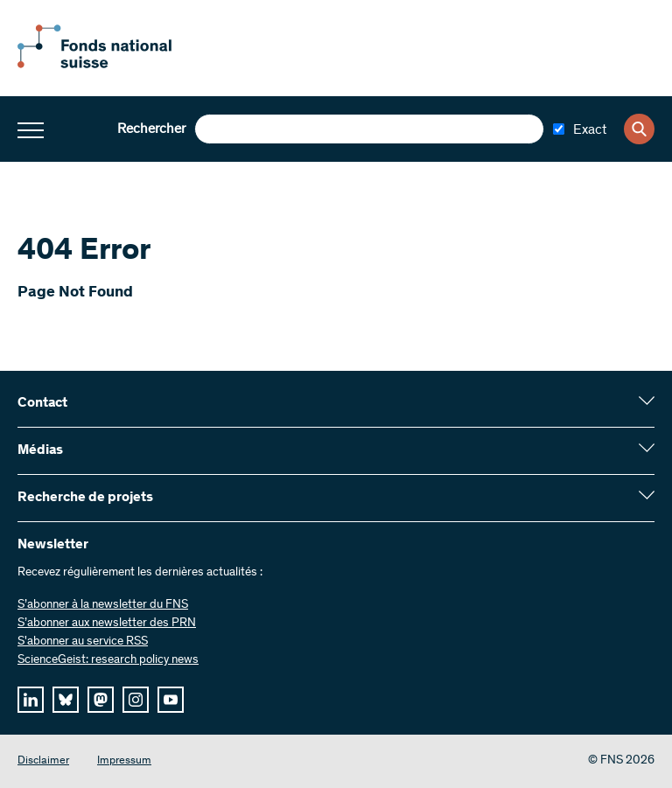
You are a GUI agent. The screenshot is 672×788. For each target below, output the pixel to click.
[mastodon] (101, 700)
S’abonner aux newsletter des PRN (107, 624)
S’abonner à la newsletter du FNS (103, 605)
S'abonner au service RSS (83, 642)
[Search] (639, 129)
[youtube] (171, 700)
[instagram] (136, 700)
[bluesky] (66, 700)
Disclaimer (43, 761)
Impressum (124, 761)
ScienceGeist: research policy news (108, 660)
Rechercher (151, 129)
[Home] (114, 65)
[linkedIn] (31, 700)
